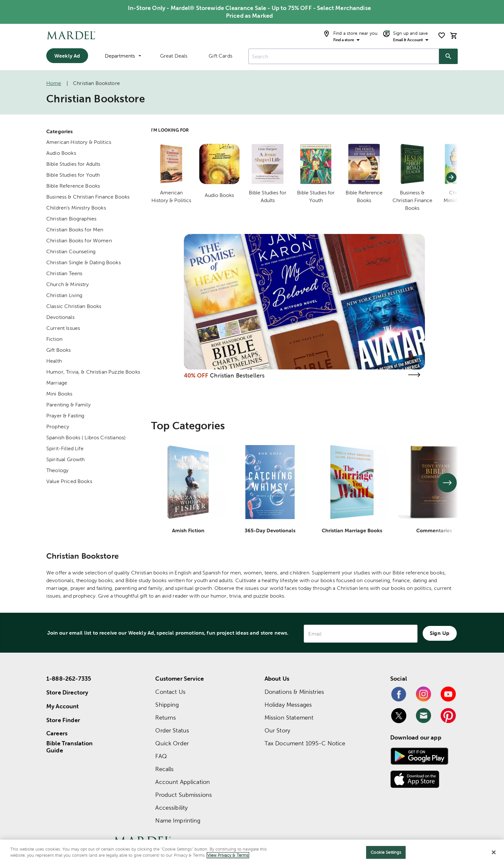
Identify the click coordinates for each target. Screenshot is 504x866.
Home (54, 83)
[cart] (454, 36)
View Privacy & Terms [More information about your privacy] (228, 855)
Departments (123, 56)
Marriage (57, 383)
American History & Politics (79, 142)
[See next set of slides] (447, 483)
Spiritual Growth (65, 459)
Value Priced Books (69, 481)
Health (54, 361)
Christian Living (64, 295)
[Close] (494, 852)
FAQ (161, 756)
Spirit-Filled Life (65, 448)
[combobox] (344, 56)
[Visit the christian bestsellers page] (414, 375)
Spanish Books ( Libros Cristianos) (86, 438)
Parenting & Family (68, 405)
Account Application (183, 782)
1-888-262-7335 (69, 679)
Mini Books (59, 394)
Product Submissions (184, 795)
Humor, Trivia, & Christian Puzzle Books (93, 372)
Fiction (54, 339)
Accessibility (171, 808)
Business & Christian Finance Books (88, 197)
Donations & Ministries (294, 692)
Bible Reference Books (73, 186)
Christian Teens (64, 273)
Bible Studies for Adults (73, 164)
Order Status (172, 730)
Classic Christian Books (74, 306)
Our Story (277, 730)
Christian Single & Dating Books (84, 262)
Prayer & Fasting (65, 416)
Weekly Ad (67, 56)
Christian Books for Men (75, 230)
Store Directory (67, 692)
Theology (57, 470)
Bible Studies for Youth (73, 175)
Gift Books (59, 350)
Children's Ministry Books (76, 208)
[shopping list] (442, 35)
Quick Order (172, 743)
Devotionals (60, 317)
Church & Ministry (68, 284)
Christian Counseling (71, 251)
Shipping (167, 705)
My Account (63, 706)
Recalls (164, 769)
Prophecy (58, 427)
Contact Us (170, 692)
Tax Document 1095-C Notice (305, 743)
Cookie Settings (386, 852)
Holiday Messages (288, 705)
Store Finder (63, 720)
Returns (166, 717)
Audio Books (61, 153)
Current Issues (63, 328)
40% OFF (196, 375)
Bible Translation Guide (70, 747)
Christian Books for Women (79, 241)
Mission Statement (289, 717)
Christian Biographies (71, 219)
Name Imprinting (178, 820)
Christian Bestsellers (237, 375)
